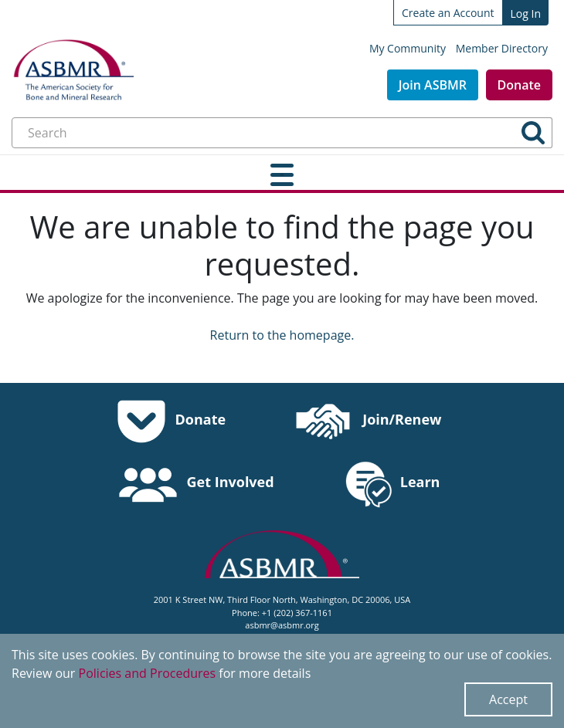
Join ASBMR (433, 85)
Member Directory (502, 48)
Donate (519, 85)
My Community (408, 48)
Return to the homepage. (282, 335)
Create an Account (448, 13)
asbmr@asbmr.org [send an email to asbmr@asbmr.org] (282, 625)
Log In (526, 14)
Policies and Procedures (148, 673)
